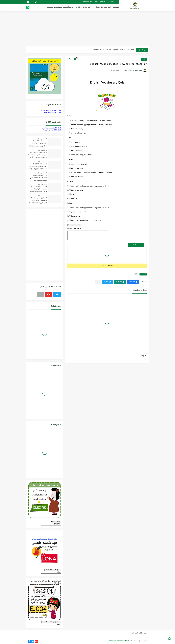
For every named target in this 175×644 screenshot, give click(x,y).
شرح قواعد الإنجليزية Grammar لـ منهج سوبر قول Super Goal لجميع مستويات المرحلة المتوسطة (38, 167)
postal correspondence (79, 212)
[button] (133, 282)
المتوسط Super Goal (104, 7)
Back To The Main (107, 266)
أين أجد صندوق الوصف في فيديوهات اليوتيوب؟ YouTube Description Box (38, 189)
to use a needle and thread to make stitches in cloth (90, 121)
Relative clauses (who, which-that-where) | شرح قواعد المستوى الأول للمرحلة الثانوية (38, 178)
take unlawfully (76, 129)
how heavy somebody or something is (85, 220)
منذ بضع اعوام (41, 139)
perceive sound (76, 177)
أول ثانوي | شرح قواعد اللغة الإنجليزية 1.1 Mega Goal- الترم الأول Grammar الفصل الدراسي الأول (38, 201)
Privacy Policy (87, 2)
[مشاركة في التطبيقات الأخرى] (98, 282)
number (73, 199)
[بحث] (28, 7)
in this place (75, 143)
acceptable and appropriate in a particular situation (91, 125)
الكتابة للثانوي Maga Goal (52, 130)
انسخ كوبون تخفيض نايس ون (51, 622)
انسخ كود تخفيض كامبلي (53, 570)
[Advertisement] (87, 29)
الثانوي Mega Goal (85, 7)
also (72, 195)
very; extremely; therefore (81, 155)
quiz (144, 59)
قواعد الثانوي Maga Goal (52, 113)
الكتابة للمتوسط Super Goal (51, 128)
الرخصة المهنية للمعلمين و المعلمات (60, 7)
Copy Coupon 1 (56, 522)
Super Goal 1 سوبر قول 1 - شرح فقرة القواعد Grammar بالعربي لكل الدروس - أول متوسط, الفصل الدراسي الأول (38, 155)
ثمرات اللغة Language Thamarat (120, 641)
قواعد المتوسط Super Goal (51, 111)
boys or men (75, 216)
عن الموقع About (100, 2)
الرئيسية (116, 7)
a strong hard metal (78, 133)
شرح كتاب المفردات (139, 633)
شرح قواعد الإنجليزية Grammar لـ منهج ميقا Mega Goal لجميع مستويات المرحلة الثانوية (38, 144)
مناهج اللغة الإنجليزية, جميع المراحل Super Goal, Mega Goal (113, 50)
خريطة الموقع (112, 2)
